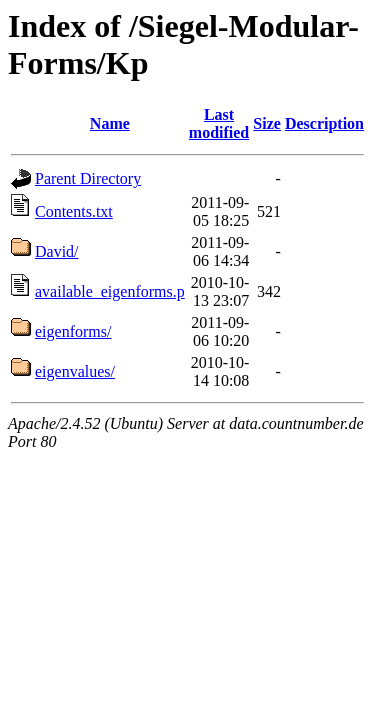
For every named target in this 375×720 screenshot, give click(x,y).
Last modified (219, 123)
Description (324, 123)
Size (267, 123)
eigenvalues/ (75, 371)
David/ (57, 251)
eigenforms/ (73, 331)
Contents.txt (74, 211)
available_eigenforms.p (110, 291)
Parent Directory (88, 178)
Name (110, 123)
